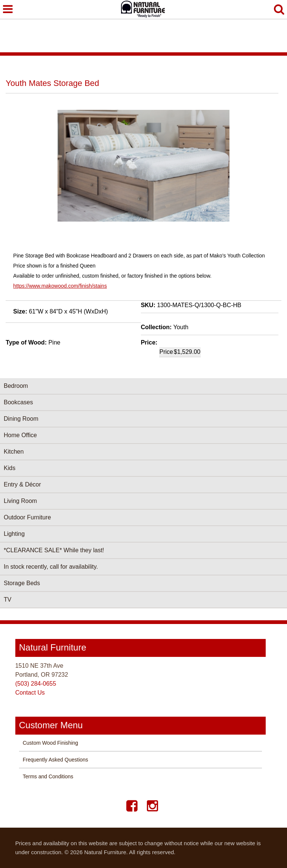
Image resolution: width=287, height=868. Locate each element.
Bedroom (16, 386)
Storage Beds (22, 583)
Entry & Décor (22, 484)
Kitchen (14, 452)
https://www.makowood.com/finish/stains (60, 286)
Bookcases (18, 402)
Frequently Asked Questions (55, 760)
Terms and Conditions (48, 776)
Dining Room (21, 419)
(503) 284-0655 (36, 684)
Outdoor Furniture (27, 517)
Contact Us (30, 693)
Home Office (20, 435)
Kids (10, 468)
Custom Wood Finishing (50, 743)
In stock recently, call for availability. (51, 567)
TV (7, 600)
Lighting (14, 534)
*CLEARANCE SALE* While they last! (54, 550)
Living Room (20, 501)
